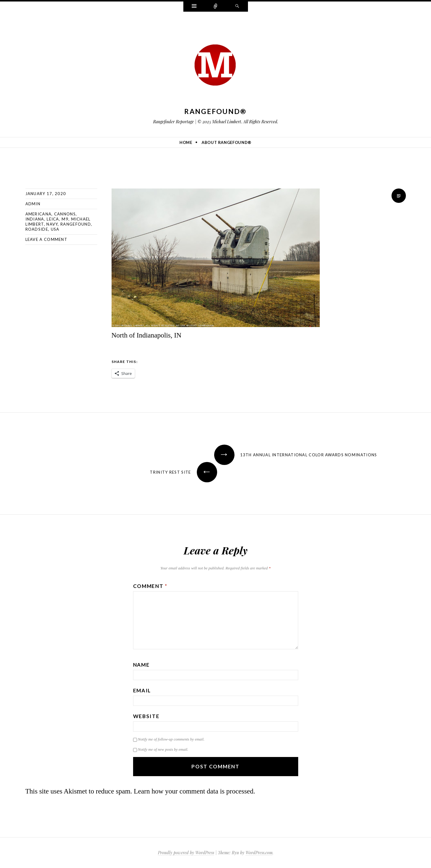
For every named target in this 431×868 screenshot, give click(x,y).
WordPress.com (259, 853)
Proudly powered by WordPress (186, 853)
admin (33, 204)
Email (142, 690)
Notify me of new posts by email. (163, 749)
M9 (65, 219)
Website (146, 716)
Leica (53, 219)
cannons (65, 214)
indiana (35, 219)
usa (55, 229)
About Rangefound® (227, 142)
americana (39, 214)
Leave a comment (47, 239)
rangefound (76, 224)
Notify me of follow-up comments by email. (171, 739)
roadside (37, 229)
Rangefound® (215, 111)
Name (141, 665)
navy (52, 224)
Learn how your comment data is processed (194, 791)
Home (186, 142)
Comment (150, 586)
